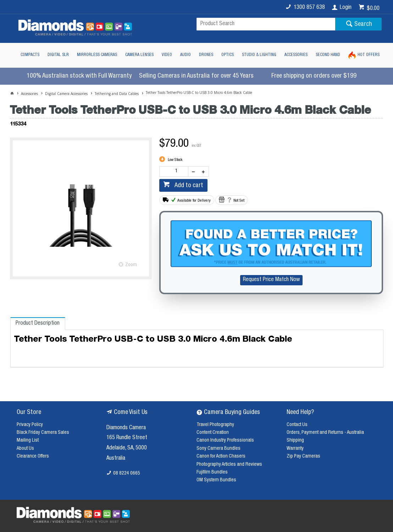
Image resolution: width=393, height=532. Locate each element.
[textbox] (266, 24)
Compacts (30, 55)
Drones (206, 55)
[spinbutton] (175, 172)
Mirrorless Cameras (97, 55)
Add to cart (188, 186)
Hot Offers (369, 55)
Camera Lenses (139, 55)
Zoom (131, 265)
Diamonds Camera (126, 428)
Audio (186, 55)
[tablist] (197, 342)
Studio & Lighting (259, 55)
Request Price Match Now (271, 280)
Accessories (296, 55)
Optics (228, 55)
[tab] (38, 324)
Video (167, 55)
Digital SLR (58, 55)
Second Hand (328, 55)
